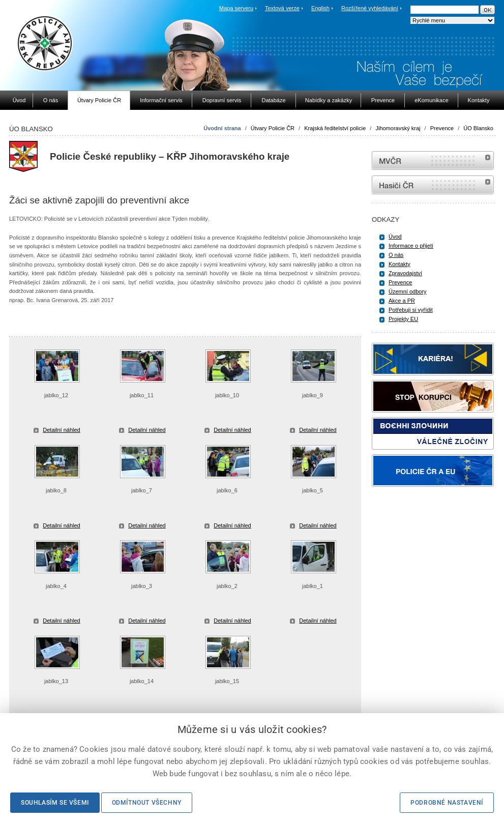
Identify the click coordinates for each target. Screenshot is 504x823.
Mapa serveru (236, 8)
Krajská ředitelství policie (335, 128)
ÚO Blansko (478, 128)
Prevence (442, 128)
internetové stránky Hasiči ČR (433, 185)
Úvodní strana (222, 128)
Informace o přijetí (411, 246)
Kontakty (399, 264)
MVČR (433, 160)
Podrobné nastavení (447, 803)
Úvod (395, 237)
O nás (396, 255)
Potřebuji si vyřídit (411, 310)
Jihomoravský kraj (398, 128)
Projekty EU (403, 319)
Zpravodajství (405, 273)
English (320, 8)
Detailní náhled (61, 430)
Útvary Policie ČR (273, 128)
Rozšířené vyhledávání (370, 8)
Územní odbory (408, 291)
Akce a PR (402, 301)
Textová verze (282, 8)
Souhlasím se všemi (55, 803)
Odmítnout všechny (147, 803)
